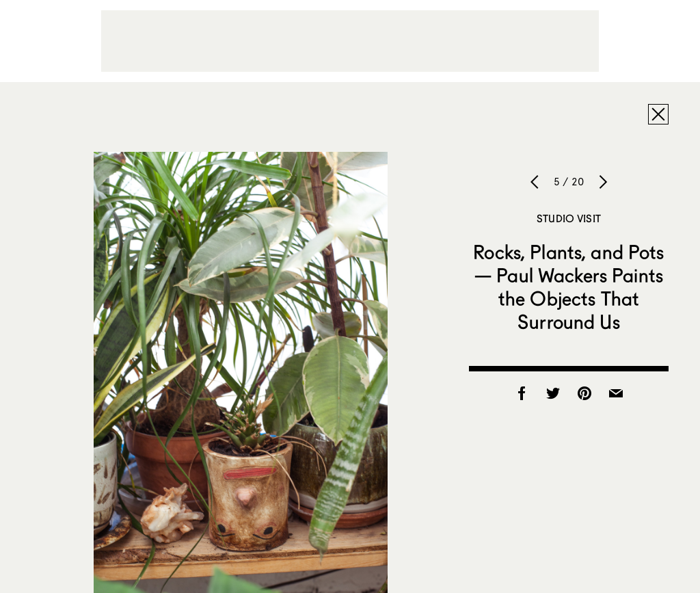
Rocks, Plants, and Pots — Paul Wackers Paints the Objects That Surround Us (568, 287)
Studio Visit (569, 218)
